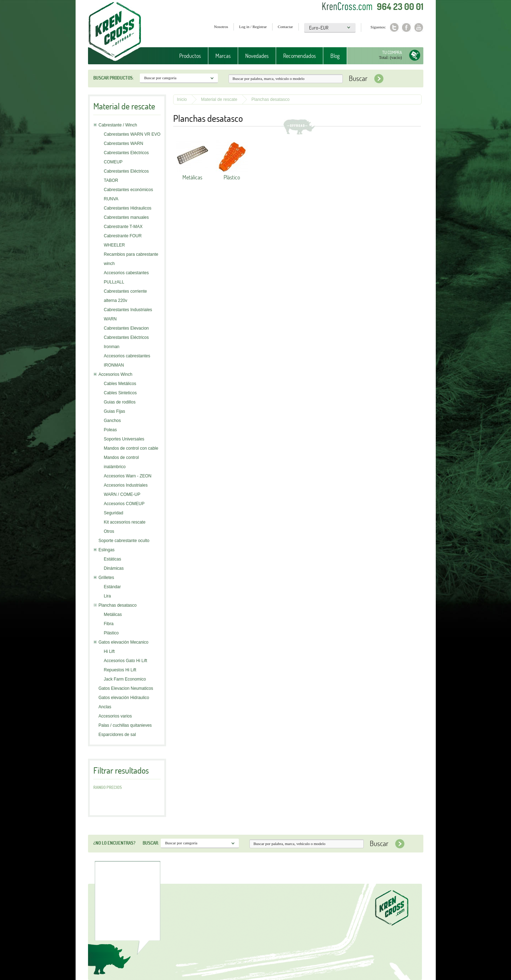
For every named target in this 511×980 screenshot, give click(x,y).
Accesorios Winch (116, 374)
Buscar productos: (114, 78)
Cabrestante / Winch (118, 125)
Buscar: (151, 843)
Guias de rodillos (120, 402)
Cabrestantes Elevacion (127, 328)
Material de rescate (219, 99)
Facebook (406, 28)
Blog (335, 56)
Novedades (257, 56)
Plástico (111, 633)
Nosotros (221, 27)
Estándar (112, 587)
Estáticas (113, 559)
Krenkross (115, 32)
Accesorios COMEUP (124, 504)
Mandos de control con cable (131, 448)
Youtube (419, 28)
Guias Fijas (115, 411)
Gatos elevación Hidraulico (124, 698)
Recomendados (300, 56)
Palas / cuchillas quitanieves (125, 725)
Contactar (285, 27)
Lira (108, 596)
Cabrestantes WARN (124, 144)
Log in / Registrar (253, 27)
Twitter (394, 28)
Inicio (182, 99)
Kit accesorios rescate (125, 522)
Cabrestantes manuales (127, 217)
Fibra (109, 624)
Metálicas (113, 614)
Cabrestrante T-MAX (123, 227)
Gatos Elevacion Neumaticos (126, 688)
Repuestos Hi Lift (120, 670)
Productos (190, 56)
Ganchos (112, 421)
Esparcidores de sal (117, 735)
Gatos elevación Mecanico (124, 642)
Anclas (105, 707)
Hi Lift (109, 651)
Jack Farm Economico (125, 679)
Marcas (223, 56)
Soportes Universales (124, 439)
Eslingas (107, 550)
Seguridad (114, 513)
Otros (109, 531)
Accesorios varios (115, 716)
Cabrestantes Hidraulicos (128, 208)
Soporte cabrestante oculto (124, 541)
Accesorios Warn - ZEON (128, 476)
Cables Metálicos (120, 384)
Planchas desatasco (118, 605)
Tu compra (392, 52)
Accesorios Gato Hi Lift (126, 661)
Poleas (111, 430)
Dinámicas (114, 568)
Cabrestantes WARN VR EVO (132, 134)
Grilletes (106, 578)
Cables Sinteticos (120, 393)
